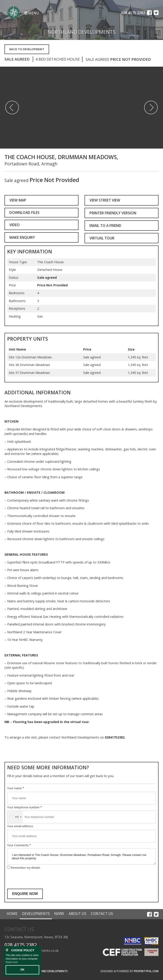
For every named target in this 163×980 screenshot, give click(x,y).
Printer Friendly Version (112, 213)
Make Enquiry (22, 237)
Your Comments (19, 845)
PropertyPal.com (146, 971)
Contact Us (102, 914)
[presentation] (41, 879)
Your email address (20, 826)
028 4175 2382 (21, 945)
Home (12, 914)
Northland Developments (49, 971)
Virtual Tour (102, 238)
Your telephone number (25, 807)
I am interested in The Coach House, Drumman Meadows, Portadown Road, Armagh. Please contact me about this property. (81, 857)
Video (15, 225)
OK (22, 970)
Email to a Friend (105, 226)
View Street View (105, 200)
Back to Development (27, 49)
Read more (12, 962)
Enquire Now (25, 894)
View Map (18, 200)
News (59, 914)
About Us (77, 914)
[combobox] (15, 817)
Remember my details (26, 868)
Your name (16, 788)
